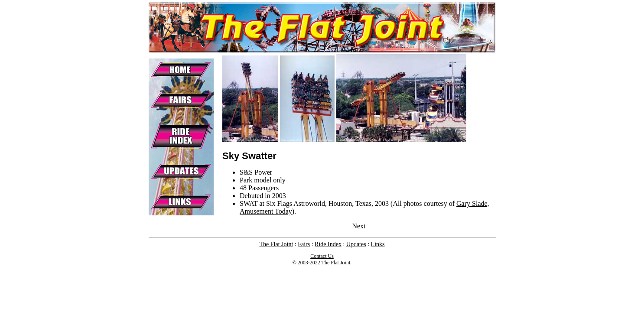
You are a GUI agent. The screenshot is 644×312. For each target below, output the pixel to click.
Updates (356, 244)
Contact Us (322, 256)
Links (378, 244)
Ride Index (328, 244)
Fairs (304, 244)
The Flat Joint (276, 244)
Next (359, 226)
